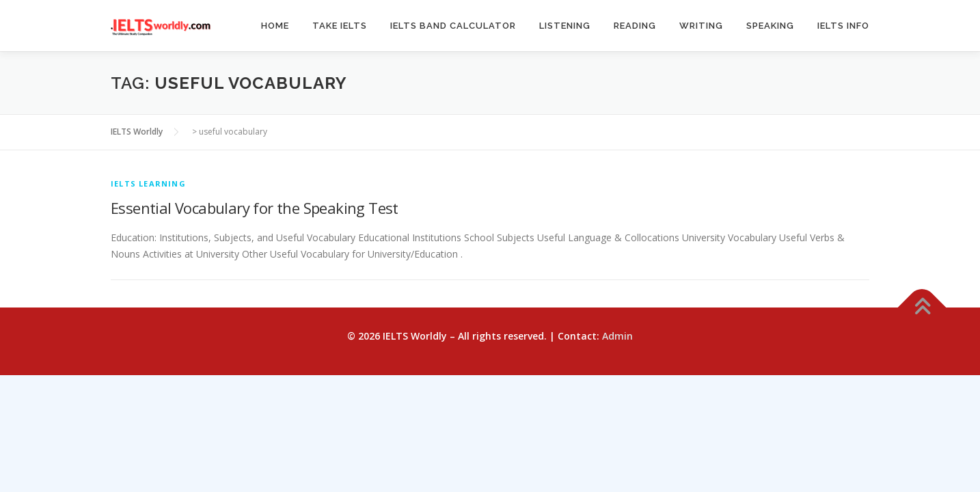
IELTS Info (843, 26)
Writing (701, 26)
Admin (617, 336)
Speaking (770, 26)
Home (275, 26)
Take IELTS (340, 26)
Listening (565, 26)
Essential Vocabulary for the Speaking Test (255, 208)
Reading (635, 26)
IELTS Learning (148, 183)
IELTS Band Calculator (453, 26)
